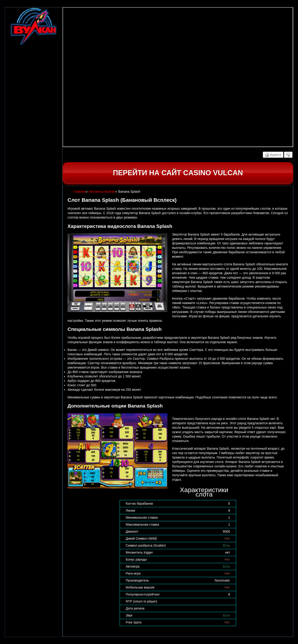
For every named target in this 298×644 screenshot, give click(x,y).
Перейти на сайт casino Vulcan (178, 173)
